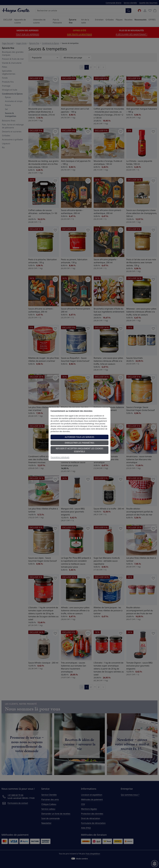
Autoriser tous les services (80, 437)
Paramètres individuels (60, 457)
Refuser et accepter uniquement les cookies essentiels (79, 450)
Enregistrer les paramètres (79, 443)
